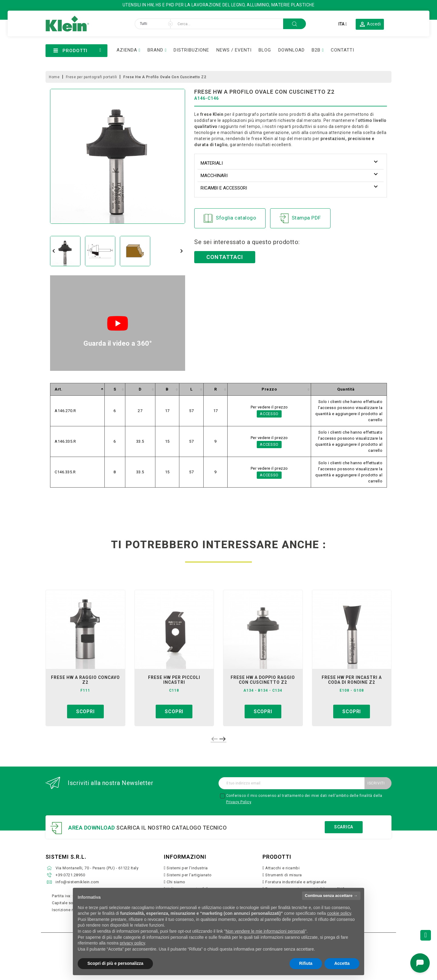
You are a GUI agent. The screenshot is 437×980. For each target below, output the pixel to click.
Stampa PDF (300, 218)
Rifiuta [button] (306, 963)
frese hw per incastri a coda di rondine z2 (352, 680)
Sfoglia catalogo (230, 218)
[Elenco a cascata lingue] (343, 24)
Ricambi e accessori (224, 188)
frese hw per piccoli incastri (174, 680)
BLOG (265, 50)
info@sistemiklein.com (77, 882)
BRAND (155, 50)
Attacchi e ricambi (282, 868)
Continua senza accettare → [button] (331, 896)
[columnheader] (78, 389)
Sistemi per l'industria (187, 868)
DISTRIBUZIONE (191, 50)
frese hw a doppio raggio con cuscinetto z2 (263, 680)
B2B (316, 50)
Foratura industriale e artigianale (296, 882)
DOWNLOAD (291, 50)
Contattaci (225, 257)
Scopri (85, 712)
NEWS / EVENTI (234, 50)
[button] (370, 24)
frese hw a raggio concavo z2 (85, 680)
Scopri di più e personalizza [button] (115, 963)
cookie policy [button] (339, 913)
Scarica (344, 827)
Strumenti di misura (284, 875)
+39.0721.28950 (70, 875)
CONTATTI (342, 50)
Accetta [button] (342, 963)
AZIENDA (127, 50)
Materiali (212, 163)
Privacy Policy (239, 802)
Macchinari (214, 176)
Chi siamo (176, 882)
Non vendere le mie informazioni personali (265, 931)
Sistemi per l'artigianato (189, 875)
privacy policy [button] (132, 943)
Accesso (269, 414)
